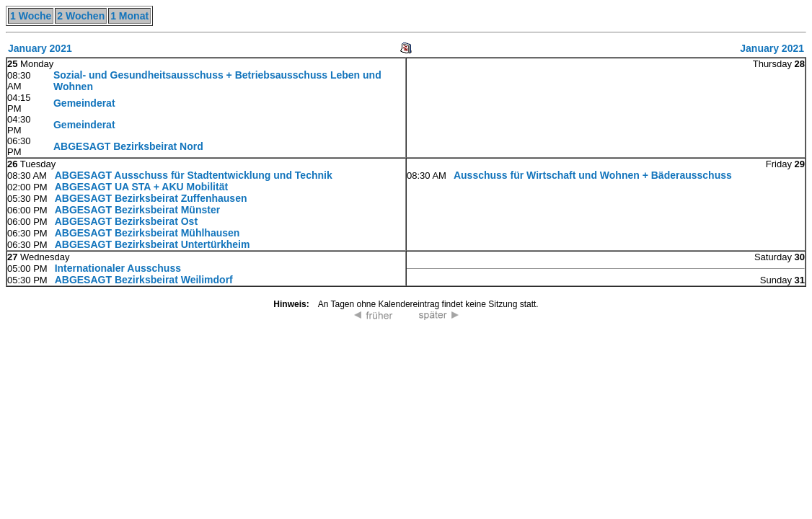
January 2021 (40, 48)
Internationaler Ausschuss (118, 268)
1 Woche (31, 16)
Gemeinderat (84, 103)
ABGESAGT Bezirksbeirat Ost (126, 221)
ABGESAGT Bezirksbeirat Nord (128, 146)
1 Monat (129, 16)
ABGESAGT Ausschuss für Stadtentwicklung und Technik (194, 175)
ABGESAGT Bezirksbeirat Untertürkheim (153, 244)
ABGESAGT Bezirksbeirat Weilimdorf (144, 280)
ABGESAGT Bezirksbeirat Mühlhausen (147, 233)
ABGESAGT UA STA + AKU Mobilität (141, 187)
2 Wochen (81, 16)
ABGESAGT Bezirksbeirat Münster (138, 210)
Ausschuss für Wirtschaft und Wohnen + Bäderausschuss (593, 175)
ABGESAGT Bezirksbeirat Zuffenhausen (151, 198)
